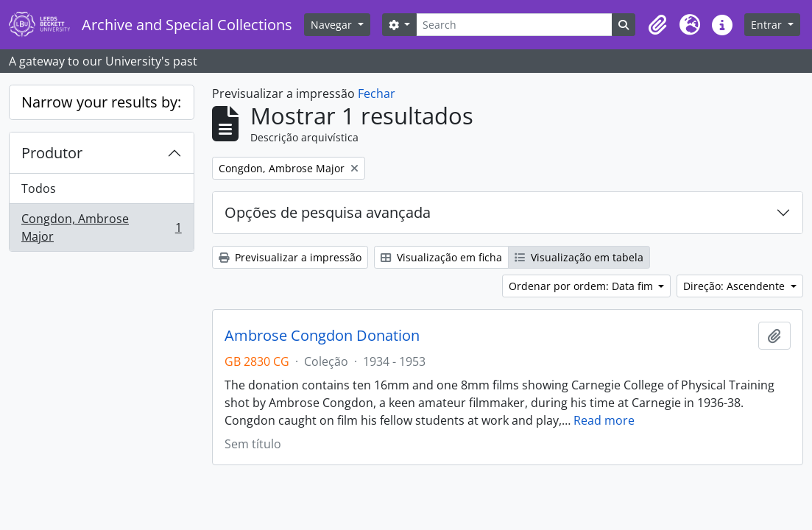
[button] (657, 25)
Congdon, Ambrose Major (101, 227)
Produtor (52, 153)
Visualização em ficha (441, 257)
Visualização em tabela (579, 257)
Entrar (768, 25)
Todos (39, 188)
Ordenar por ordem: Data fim (582, 286)
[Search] (514, 25)
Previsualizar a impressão (290, 257)
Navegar (333, 25)
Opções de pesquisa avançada (328, 212)
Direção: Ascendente (735, 286)
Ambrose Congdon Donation (322, 336)
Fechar (377, 93)
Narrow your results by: (101, 102)
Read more (604, 420)
